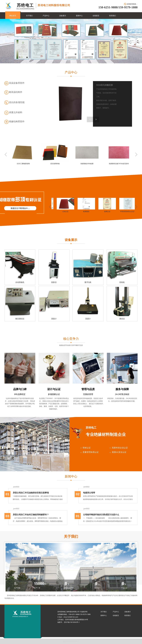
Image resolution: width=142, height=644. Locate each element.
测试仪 (122, 319)
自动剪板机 (20, 282)
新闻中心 (79, 16)
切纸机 (122, 282)
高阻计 (54, 319)
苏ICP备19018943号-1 (71, 641)
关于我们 (29, 16)
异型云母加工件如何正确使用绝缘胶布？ (31, 514)
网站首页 (13, 16)
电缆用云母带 (89, 493)
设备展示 (63, 16)
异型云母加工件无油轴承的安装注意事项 (31, 493)
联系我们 (113, 16)
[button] (96, 119)
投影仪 (54, 282)
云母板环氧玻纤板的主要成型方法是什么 (101, 514)
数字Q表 (88, 282)
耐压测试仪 (20, 319)
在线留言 (96, 16)
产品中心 (46, 16)
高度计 (88, 319)
